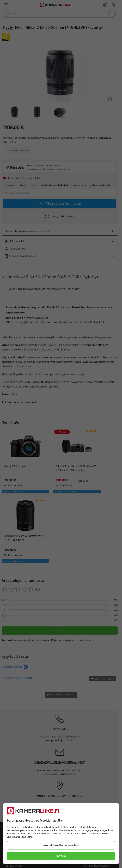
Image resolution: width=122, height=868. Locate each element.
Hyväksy (61, 856)
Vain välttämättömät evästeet (61, 845)
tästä (30, 837)
